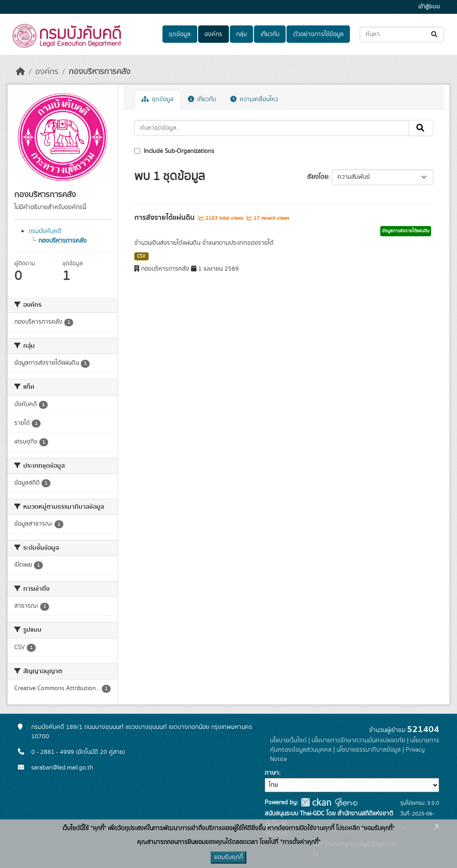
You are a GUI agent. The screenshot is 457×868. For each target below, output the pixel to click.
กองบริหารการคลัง (100, 72)
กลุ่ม (241, 34)
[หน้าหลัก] (21, 72)
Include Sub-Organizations (174, 151)
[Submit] (435, 35)
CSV (141, 256)
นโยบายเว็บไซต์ (288, 740)
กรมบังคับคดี (45, 231)
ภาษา (272, 773)
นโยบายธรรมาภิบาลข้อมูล (369, 750)
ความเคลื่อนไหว (254, 99)
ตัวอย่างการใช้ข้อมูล (318, 34)
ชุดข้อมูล (180, 34)
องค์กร (213, 34)
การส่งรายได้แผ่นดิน (165, 218)
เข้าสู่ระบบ (429, 7)
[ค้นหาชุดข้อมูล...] (402, 35)
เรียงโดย (318, 177)
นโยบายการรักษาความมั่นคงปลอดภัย (358, 740)
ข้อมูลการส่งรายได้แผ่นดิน (406, 231)
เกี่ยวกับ (270, 34)
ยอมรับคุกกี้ (228, 857)
